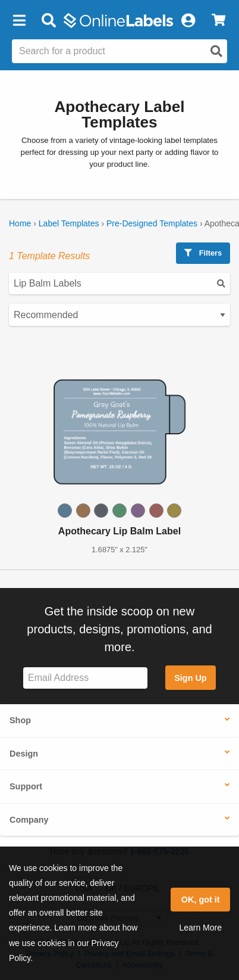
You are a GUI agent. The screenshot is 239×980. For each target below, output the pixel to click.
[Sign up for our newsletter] (85, 678)
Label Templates (69, 223)
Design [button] (24, 754)
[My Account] (188, 21)
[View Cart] (218, 21)
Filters (203, 253)
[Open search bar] (48, 21)
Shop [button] (20, 720)
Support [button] (26, 786)
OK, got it (201, 900)
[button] (19, 21)
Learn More (200, 928)
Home (20, 223)
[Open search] (216, 51)
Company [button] (29, 820)
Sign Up (190, 678)
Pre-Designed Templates (152, 223)
